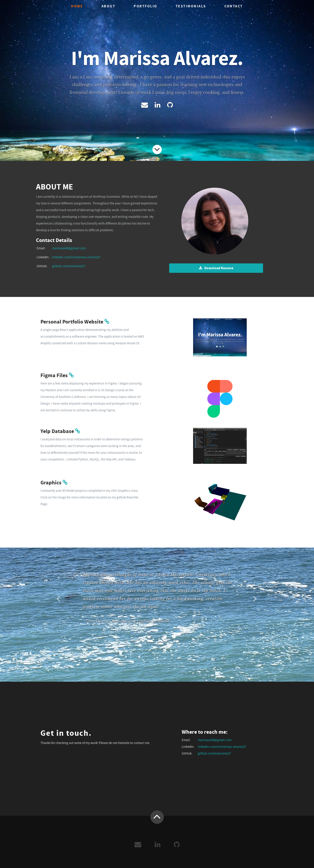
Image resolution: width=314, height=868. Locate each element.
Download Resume (216, 268)
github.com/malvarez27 (69, 266)
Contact (234, 6)
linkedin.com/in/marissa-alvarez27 (76, 257)
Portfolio (145, 6)
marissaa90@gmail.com (69, 248)
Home (77, 6)
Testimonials (191, 6)
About (109, 6)
